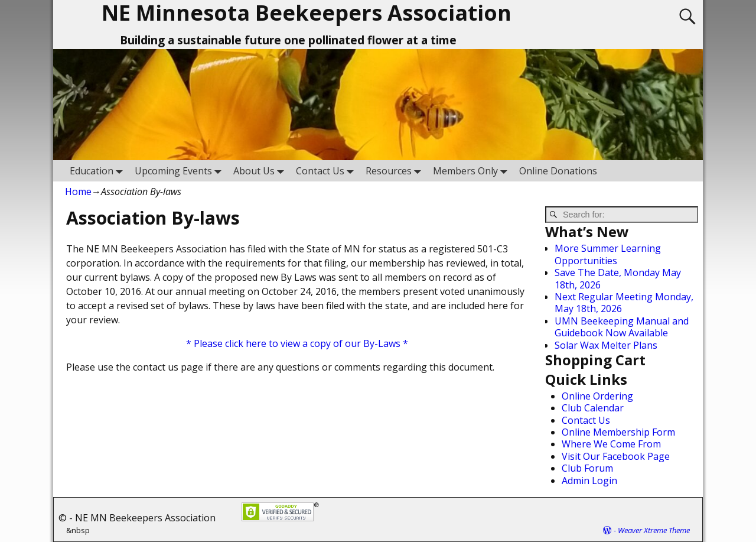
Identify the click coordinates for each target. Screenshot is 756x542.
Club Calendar (593, 408)
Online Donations (558, 171)
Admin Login (589, 481)
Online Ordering (597, 396)
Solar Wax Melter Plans (606, 345)
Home (78, 192)
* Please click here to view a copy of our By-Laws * (297, 343)
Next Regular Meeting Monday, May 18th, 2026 (624, 303)
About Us (261, 171)
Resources (396, 171)
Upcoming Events (180, 171)
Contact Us (327, 171)
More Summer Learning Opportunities (608, 254)
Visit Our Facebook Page (616, 456)
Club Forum (587, 468)
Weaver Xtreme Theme (654, 530)
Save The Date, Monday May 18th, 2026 (618, 278)
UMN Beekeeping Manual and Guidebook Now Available (622, 327)
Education (99, 171)
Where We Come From (611, 444)
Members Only (472, 171)
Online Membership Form (618, 432)
